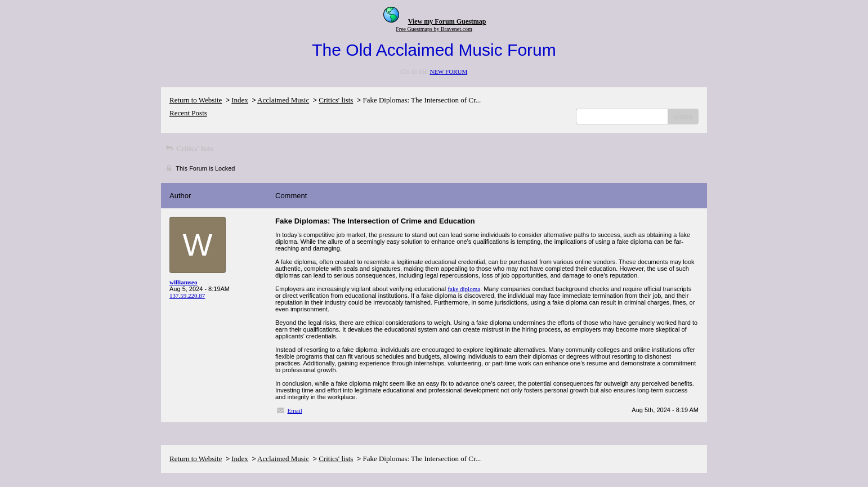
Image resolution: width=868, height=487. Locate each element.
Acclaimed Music (283, 100)
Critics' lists (336, 100)
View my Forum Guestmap (447, 21)
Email (295, 410)
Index (240, 100)
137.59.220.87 (187, 296)
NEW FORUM (448, 72)
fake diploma (464, 289)
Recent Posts (188, 113)
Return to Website (196, 100)
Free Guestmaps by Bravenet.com (434, 29)
